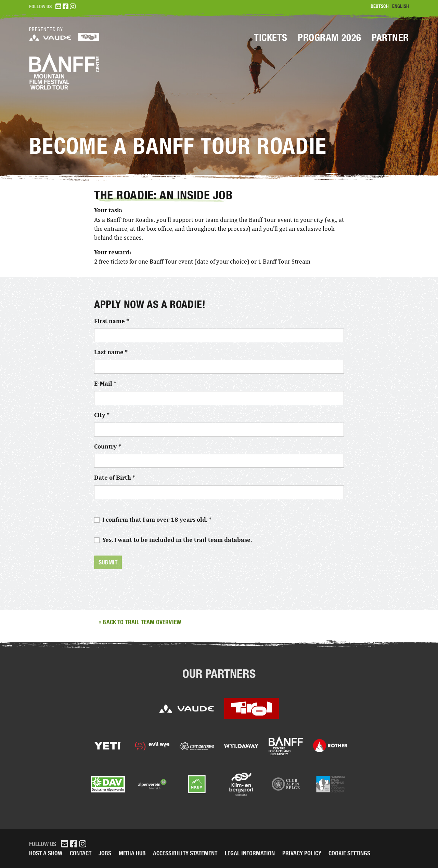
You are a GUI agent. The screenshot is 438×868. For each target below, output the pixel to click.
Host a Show (46, 853)
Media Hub (132, 853)
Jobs (105, 853)
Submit (108, 562)
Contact (81, 853)
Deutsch (380, 6)
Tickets (271, 38)
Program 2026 (330, 38)
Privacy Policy (302, 853)
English (401, 6)
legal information (250, 853)
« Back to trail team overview (140, 622)
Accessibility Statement (185, 853)
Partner (390, 38)
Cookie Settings (349, 853)
